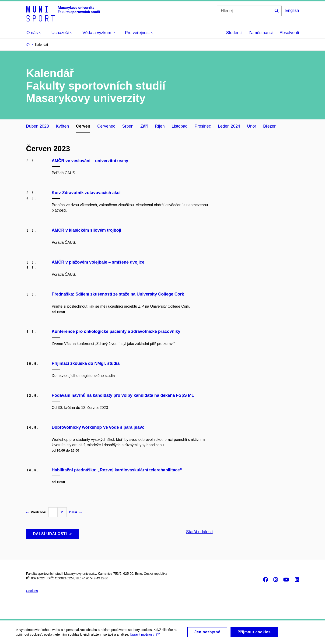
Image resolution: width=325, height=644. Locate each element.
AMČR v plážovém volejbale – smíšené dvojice (98, 262)
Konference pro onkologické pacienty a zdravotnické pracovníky (116, 331)
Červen (83, 126)
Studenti (234, 33)
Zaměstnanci (260, 33)
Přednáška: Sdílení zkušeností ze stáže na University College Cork (118, 294)
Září (144, 126)
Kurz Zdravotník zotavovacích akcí (86, 193)
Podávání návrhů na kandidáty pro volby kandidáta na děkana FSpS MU (123, 395)
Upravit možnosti (145, 637)
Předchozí (36, 512)
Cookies (32, 591)
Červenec (106, 126)
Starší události (199, 532)
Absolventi (289, 33)
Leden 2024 (229, 126)
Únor (252, 126)
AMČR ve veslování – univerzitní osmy (90, 161)
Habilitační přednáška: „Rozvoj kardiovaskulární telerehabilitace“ (117, 470)
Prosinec (203, 126)
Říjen (160, 126)
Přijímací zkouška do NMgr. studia (86, 363)
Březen (270, 126)
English (292, 10)
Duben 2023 (38, 126)
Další (75, 512)
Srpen (128, 126)
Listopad (180, 126)
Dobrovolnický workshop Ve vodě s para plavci (99, 427)
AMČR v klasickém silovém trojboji (87, 230)
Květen (63, 126)
